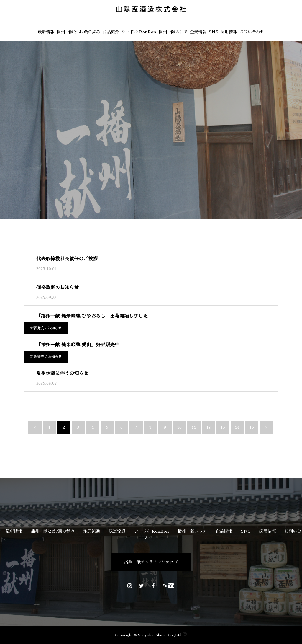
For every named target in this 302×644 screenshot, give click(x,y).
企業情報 (198, 32)
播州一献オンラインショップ (151, 562)
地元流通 (92, 531)
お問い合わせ (252, 32)
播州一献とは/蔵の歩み (78, 32)
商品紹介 (111, 32)
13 (223, 427)
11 (194, 427)
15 (252, 427)
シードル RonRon (139, 32)
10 (179, 427)
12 (208, 427)
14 (237, 427)
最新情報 (46, 32)
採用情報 (229, 32)
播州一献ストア (173, 32)
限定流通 (117, 531)
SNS (214, 32)
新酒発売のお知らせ (46, 328)
